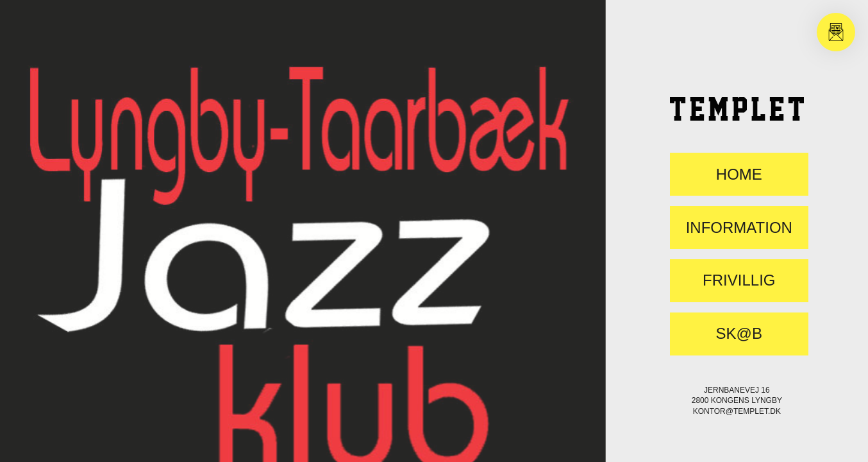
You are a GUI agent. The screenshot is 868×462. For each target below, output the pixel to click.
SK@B (739, 334)
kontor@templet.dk (737, 411)
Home (739, 175)
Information (739, 228)
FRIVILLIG (739, 280)
